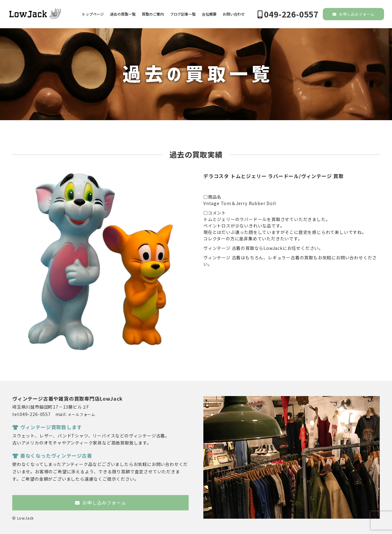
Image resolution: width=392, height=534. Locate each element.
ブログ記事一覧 (183, 14)
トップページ (93, 14)
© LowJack (23, 518)
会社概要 (209, 14)
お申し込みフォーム (354, 14)
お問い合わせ (234, 14)
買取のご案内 (153, 14)
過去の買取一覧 (123, 14)
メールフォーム (81, 414)
